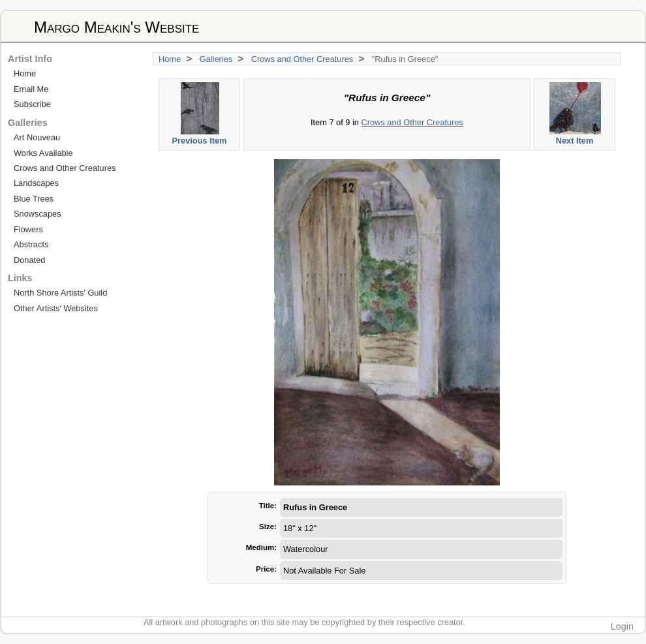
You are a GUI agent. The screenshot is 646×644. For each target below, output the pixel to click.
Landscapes (36, 183)
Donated (29, 260)
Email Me (31, 89)
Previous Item (200, 114)
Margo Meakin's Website (116, 27)
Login (622, 626)
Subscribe (32, 104)
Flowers (28, 229)
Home (170, 59)
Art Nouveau (37, 137)
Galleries (216, 59)
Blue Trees (34, 199)
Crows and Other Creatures (302, 59)
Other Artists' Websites (56, 308)
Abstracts (31, 244)
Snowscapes (38, 214)
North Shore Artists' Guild (60, 293)
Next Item (575, 114)
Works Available (43, 153)
